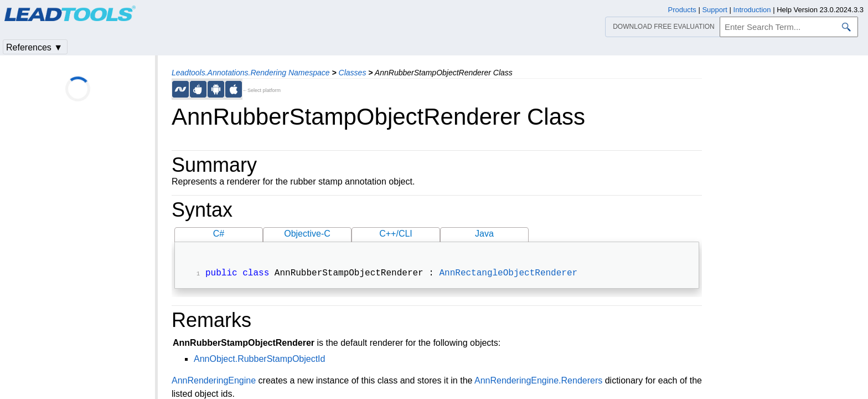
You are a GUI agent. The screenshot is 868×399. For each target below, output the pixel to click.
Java (484, 234)
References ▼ (34, 47)
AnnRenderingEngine (214, 382)
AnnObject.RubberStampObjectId (259, 360)
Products (682, 10)
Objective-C (307, 234)
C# (219, 234)
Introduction (752, 10)
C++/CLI (396, 234)
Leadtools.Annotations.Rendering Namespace (251, 73)
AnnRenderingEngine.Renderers (538, 382)
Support (715, 10)
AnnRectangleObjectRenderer (508, 274)
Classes (353, 73)
